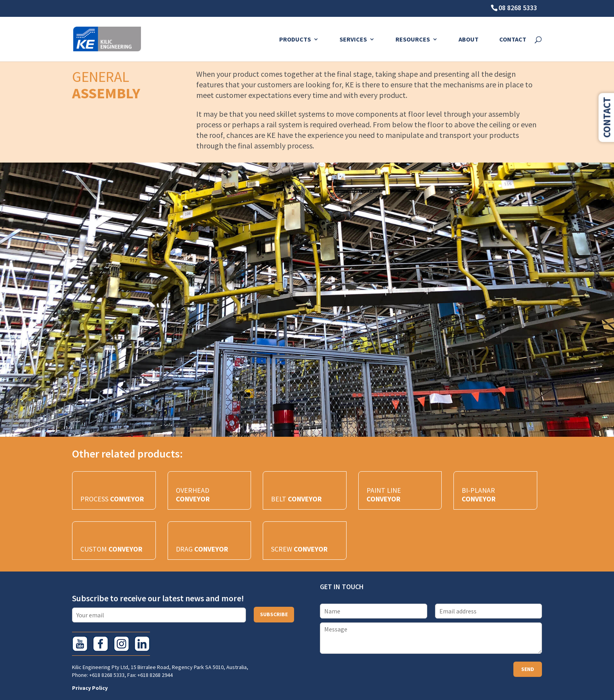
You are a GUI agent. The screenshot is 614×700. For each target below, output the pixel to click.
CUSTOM (111, 549)
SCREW (299, 549)
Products (295, 40)
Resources (413, 40)
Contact (513, 40)
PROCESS (112, 499)
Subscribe (274, 614)
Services (353, 40)
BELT (296, 499)
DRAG (202, 549)
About (469, 40)
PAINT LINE (384, 495)
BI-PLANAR (479, 495)
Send (528, 669)
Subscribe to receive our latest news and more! (158, 598)
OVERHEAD (193, 495)
